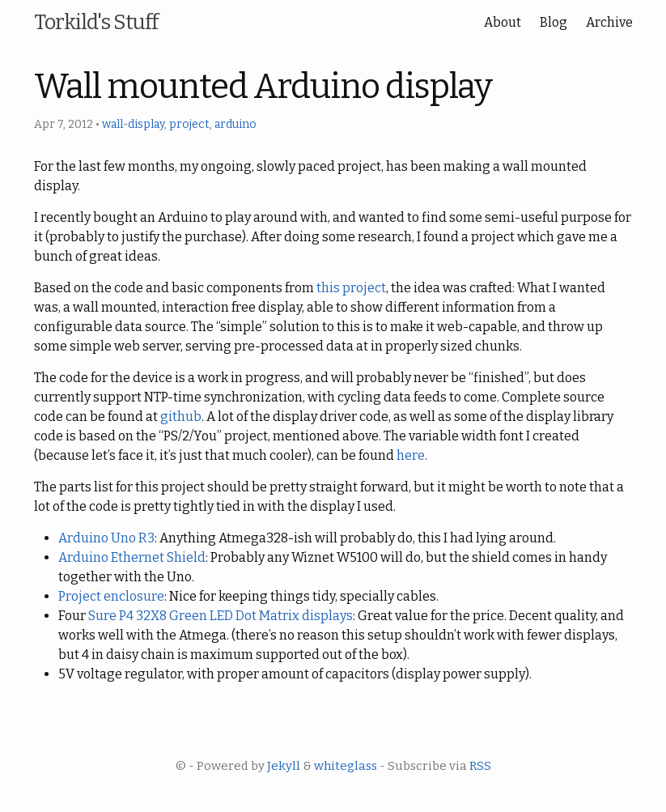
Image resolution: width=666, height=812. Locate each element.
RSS (480, 766)
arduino (235, 124)
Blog (554, 22)
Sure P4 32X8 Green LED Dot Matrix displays (221, 616)
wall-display (133, 124)
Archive (609, 22)
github (181, 417)
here (411, 455)
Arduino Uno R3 (106, 538)
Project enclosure (111, 596)
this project (351, 288)
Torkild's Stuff (96, 22)
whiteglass (346, 766)
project (189, 124)
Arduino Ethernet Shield (132, 557)
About (503, 22)
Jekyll (284, 766)
